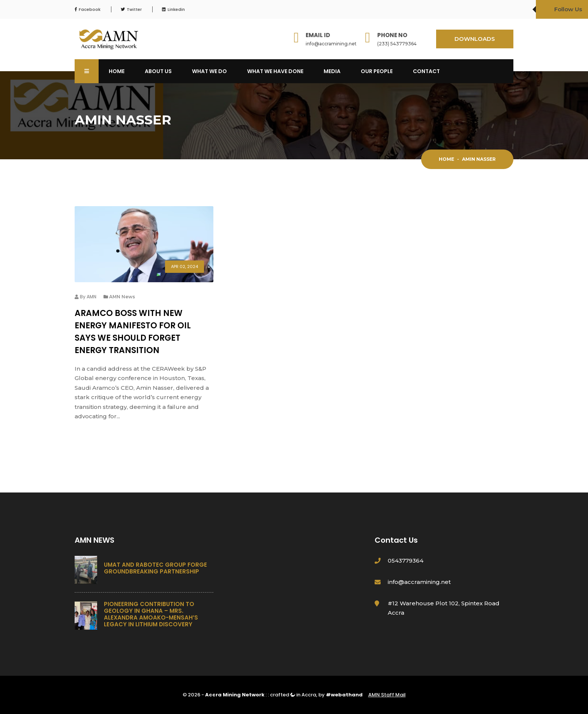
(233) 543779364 (397, 44)
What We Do (209, 71)
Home (117, 71)
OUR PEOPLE (377, 71)
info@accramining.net (331, 44)
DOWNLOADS (475, 39)
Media (332, 71)
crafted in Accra (293, 695)
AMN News (122, 297)
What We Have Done (275, 71)
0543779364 (406, 561)
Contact (426, 71)
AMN (91, 297)
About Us (158, 71)
